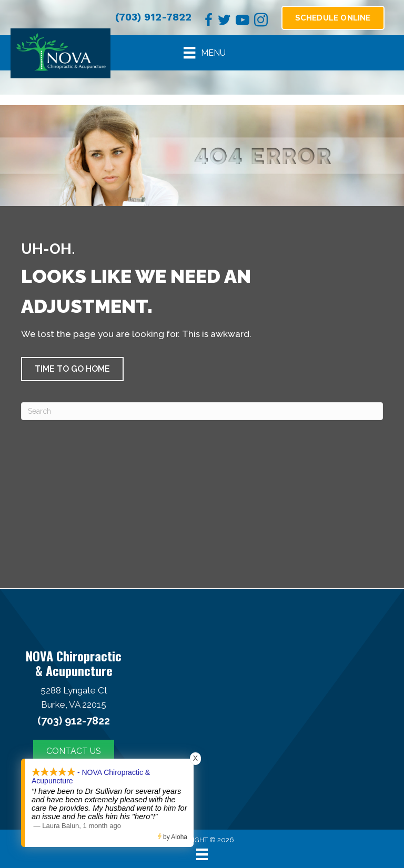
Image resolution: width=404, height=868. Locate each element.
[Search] (202, 411)
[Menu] (204, 53)
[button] (72, 369)
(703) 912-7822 (153, 17)
